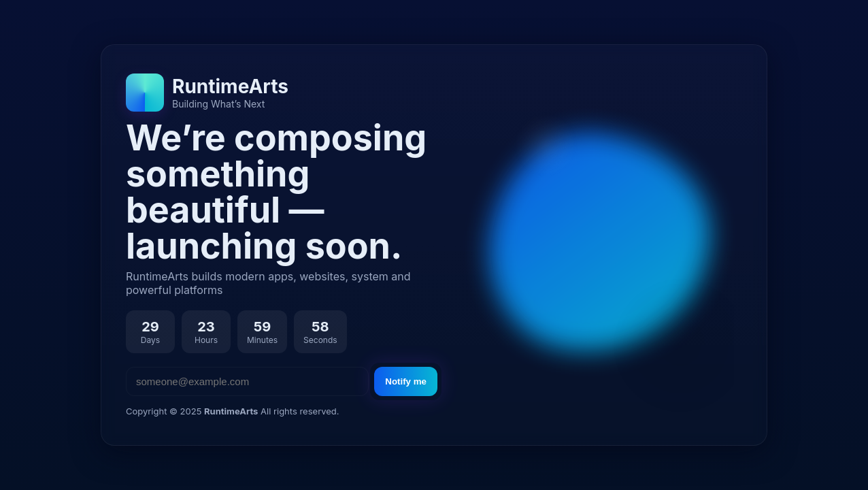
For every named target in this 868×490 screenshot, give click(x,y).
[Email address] (247, 381)
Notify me (406, 381)
